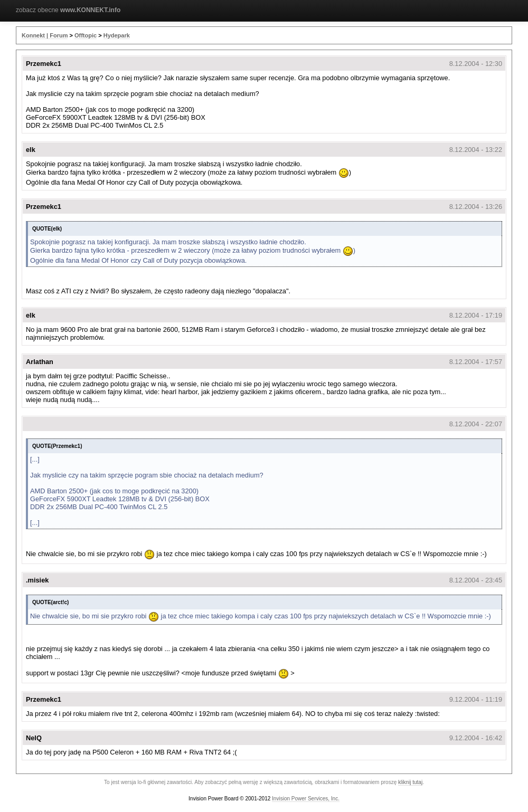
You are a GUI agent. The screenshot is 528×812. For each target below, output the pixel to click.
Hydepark (117, 35)
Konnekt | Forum (45, 35)
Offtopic (86, 35)
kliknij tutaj (410, 782)
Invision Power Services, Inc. (306, 799)
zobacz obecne (68, 10)
